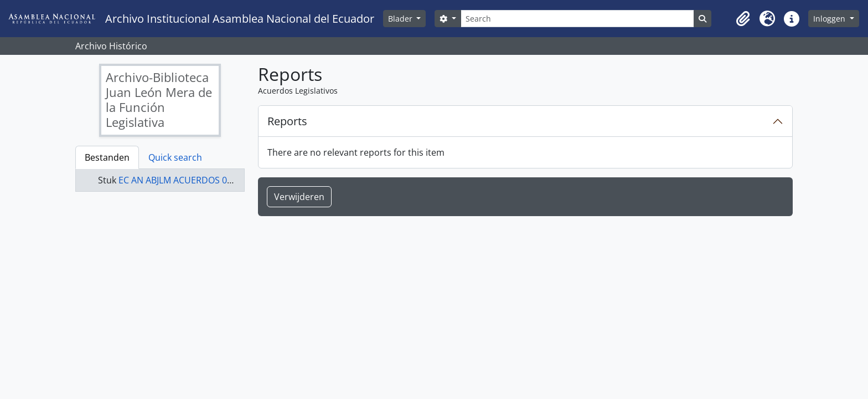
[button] (743, 19)
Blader (401, 19)
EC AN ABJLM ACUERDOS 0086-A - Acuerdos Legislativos (233, 180)
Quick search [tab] (175, 157)
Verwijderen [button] (299, 197)
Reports (287, 121)
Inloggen (830, 19)
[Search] (577, 19)
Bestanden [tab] (107, 157)
